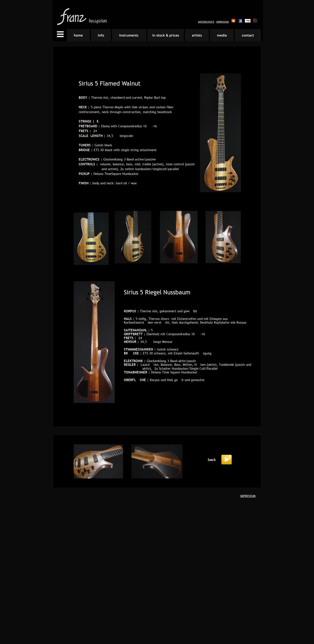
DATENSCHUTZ (206, 22)
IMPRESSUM (223, 22)
